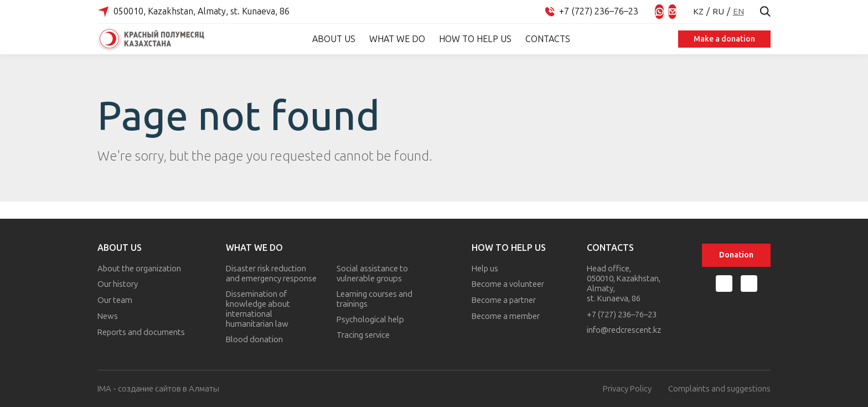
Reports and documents (141, 331)
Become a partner (505, 300)
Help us (486, 269)
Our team (115, 300)
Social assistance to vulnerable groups (373, 274)
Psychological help (371, 320)
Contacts (546, 39)
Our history (118, 284)
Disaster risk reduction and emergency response (272, 274)
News (108, 315)
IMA (104, 389)
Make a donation (723, 39)
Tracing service (364, 335)
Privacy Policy (627, 389)
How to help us (474, 39)
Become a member (507, 315)
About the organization (139, 269)
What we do (396, 39)
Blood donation (255, 339)
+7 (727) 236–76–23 (622, 315)
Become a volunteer (508, 284)
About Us (332, 39)
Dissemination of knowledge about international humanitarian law (259, 309)
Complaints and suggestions (719, 389)
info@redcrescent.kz (624, 331)
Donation (736, 255)
